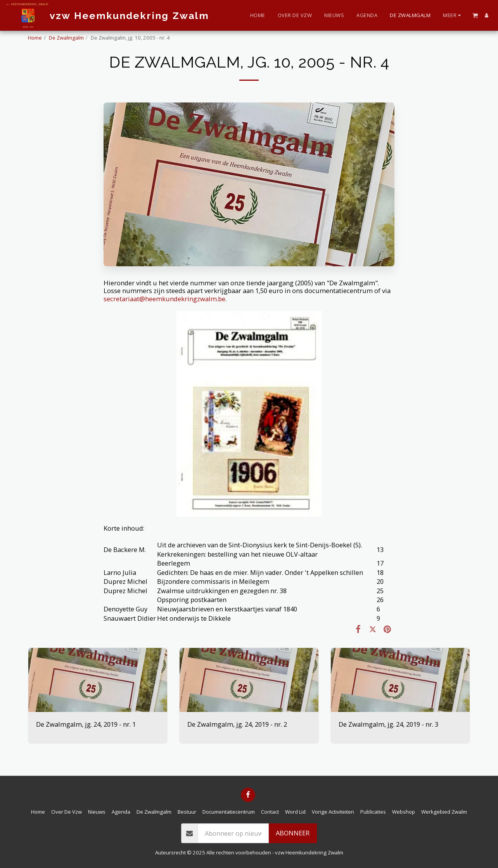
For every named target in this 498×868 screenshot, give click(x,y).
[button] (475, 15)
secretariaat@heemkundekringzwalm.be (164, 299)
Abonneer (293, 833)
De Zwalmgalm (66, 38)
